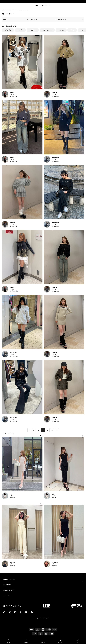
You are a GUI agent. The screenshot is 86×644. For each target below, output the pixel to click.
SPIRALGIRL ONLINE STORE (9, 10)
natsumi (13, 562)
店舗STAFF (13, 497)
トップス (20, 30)
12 (57, 430)
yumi (12, 92)
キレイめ (61, 30)
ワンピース (33, 30)
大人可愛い (8, 30)
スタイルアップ (47, 30)
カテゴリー (34, 19)
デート (72, 30)
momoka (55, 157)
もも (11, 494)
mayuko (55, 562)
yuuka (54, 92)
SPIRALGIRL (14, 96)
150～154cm (62, 19)
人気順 (5, 19)
